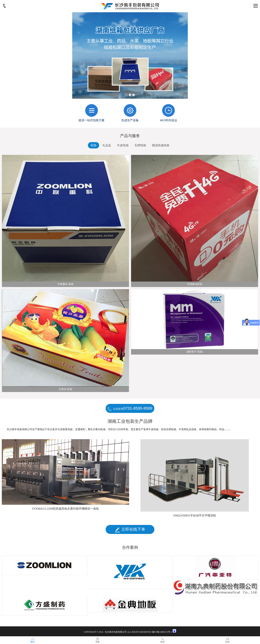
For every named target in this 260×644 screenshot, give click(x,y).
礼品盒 (107, 145)
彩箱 (94, 145)
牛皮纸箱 (123, 145)
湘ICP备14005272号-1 (162, 632)
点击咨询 (130, 409)
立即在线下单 (130, 530)
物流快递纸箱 (161, 145)
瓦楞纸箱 (140, 145)
